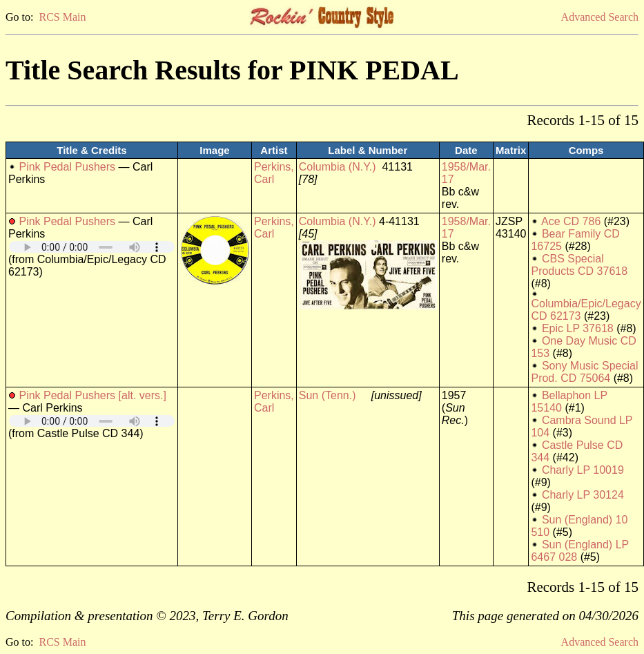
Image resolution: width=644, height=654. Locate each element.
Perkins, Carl (274, 173)
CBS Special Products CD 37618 (579, 265)
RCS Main (62, 17)
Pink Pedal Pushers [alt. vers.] (92, 395)
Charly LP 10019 (583, 470)
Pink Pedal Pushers (67, 167)
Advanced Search (600, 17)
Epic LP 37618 (578, 328)
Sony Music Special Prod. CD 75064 (584, 372)
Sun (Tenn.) (328, 395)
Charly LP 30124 (583, 495)
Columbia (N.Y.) (338, 167)
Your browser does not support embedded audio (92, 247)
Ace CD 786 (571, 221)
